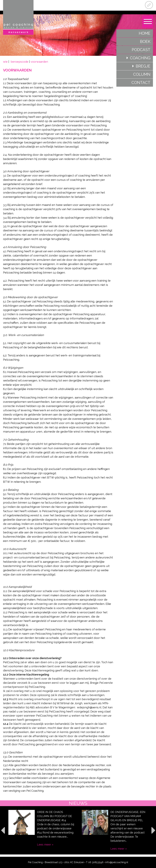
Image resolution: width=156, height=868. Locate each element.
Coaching (140, 58)
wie (6, 62)
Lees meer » (45, 845)
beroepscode (19, 62)
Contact (141, 83)
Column (142, 74)
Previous (3, 830)
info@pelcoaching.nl (117, 862)
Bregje (143, 66)
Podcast (141, 50)
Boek (145, 42)
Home (145, 33)
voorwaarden (39, 62)
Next (153, 830)
